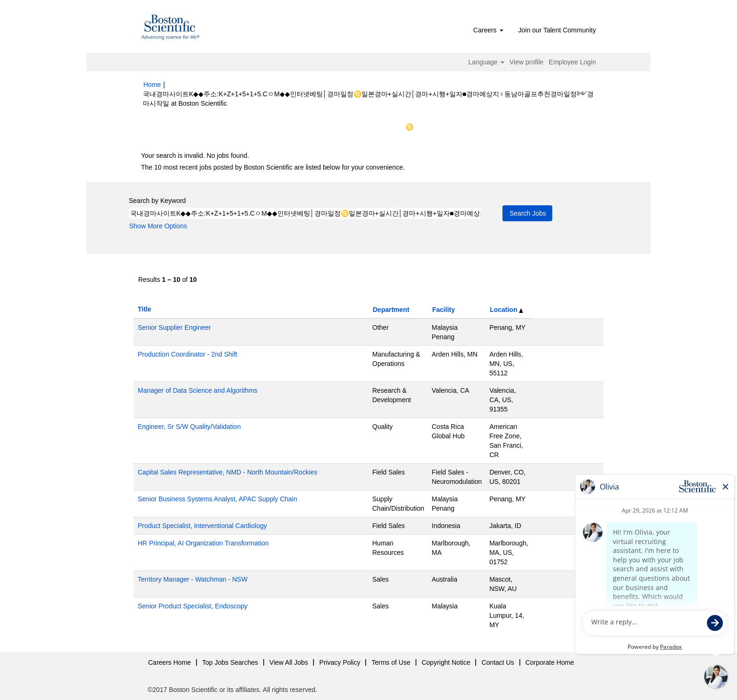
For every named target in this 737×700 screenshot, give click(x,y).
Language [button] (486, 62)
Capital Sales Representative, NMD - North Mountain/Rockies (227, 472)
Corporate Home (550, 662)
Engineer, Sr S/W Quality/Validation (189, 427)
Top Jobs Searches (230, 662)
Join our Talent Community (557, 30)
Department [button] (391, 310)
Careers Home (169, 662)
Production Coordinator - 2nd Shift (188, 354)
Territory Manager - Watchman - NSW (193, 579)
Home (152, 85)
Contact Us (498, 662)
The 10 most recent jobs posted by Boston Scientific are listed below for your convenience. (273, 167)
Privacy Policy (340, 662)
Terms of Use (391, 662)
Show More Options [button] (158, 226)
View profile (526, 62)
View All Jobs (289, 662)
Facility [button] (444, 310)
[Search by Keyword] (305, 213)
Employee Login (572, 62)
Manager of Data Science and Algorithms (197, 390)
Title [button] (145, 309)
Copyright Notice (446, 662)
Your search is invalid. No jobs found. (195, 156)
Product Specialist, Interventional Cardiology (202, 526)
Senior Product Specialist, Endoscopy (192, 606)
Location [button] (506, 310)
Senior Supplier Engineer (174, 327)
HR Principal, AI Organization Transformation (203, 543)
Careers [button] (488, 30)
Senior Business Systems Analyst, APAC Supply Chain (217, 499)
